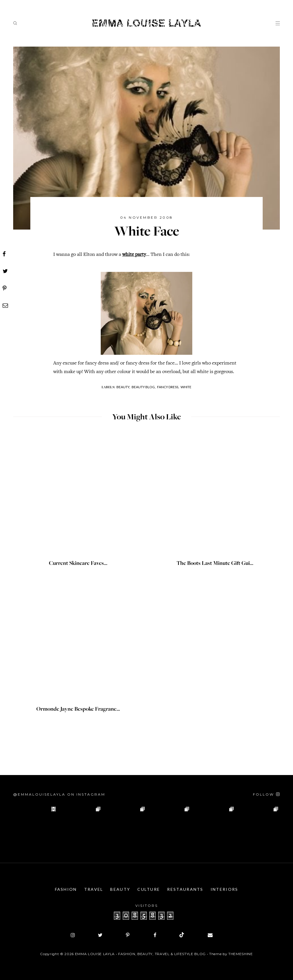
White (186, 387)
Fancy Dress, (168, 387)
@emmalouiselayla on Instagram (59, 794)
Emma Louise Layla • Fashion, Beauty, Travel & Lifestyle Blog (140, 954)
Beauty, (123, 387)
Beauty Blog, (144, 387)
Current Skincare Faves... (78, 564)
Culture (149, 889)
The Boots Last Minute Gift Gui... (215, 564)
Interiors (224, 889)
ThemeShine (241, 954)
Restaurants (185, 889)
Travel (94, 889)
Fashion (66, 889)
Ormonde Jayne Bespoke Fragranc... (78, 710)
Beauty (120, 889)
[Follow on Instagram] (266, 794)
